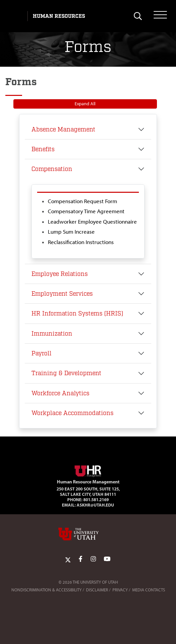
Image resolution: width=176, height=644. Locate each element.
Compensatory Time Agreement (86, 211)
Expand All (85, 104)
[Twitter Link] (68, 559)
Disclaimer (97, 590)
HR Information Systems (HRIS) (77, 313)
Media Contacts (149, 590)
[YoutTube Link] (107, 559)
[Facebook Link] (80, 559)
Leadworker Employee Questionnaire (92, 222)
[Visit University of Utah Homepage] (16, 16)
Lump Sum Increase (71, 232)
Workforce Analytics (60, 393)
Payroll (41, 353)
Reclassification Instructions (81, 242)
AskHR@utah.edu (95, 505)
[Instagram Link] (93, 559)
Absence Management (63, 129)
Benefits (43, 149)
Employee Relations (60, 274)
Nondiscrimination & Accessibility (47, 590)
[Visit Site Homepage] (88, 470)
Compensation (52, 169)
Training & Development (66, 373)
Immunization (52, 334)
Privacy (120, 590)
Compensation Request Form (82, 201)
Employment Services (62, 294)
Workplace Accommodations (72, 413)
